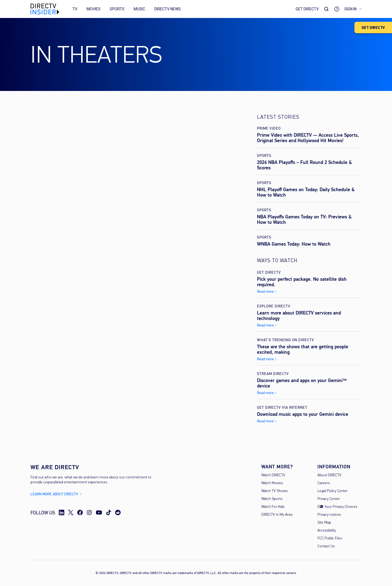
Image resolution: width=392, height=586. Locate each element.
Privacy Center (329, 499)
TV (75, 9)
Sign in (353, 9)
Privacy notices (329, 515)
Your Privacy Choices (341, 507)
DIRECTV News (168, 9)
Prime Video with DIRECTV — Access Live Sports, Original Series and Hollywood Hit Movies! (308, 138)
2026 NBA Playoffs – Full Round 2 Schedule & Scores (304, 165)
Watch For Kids (273, 507)
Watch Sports (272, 499)
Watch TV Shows (274, 491)
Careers (324, 483)
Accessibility (327, 531)
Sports (117, 9)
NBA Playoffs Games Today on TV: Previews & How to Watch (304, 219)
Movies (94, 9)
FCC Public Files (330, 538)
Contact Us (326, 546)
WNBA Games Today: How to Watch (294, 244)
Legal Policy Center (333, 491)
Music (139, 9)
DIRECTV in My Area (277, 515)
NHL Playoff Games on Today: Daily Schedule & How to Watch (306, 192)
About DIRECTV (329, 475)
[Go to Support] (337, 9)
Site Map (324, 523)
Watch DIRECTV (273, 475)
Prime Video (269, 128)
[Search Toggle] (326, 9)
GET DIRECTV (373, 28)
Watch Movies (272, 483)
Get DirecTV (307, 9)
